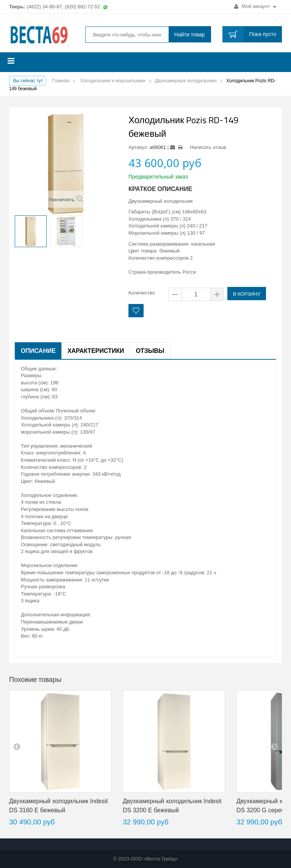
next (274, 746)
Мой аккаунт (255, 6)
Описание (38, 351)
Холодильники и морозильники (113, 81)
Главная (61, 81)
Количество (142, 293)
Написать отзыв (208, 147)
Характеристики (96, 351)
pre (17, 746)
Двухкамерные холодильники (186, 81)
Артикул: (138, 147)
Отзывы (150, 351)
